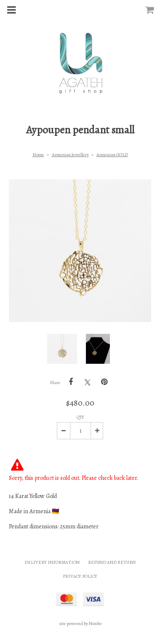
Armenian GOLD (112, 155)
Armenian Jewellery (70, 155)
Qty (80, 417)
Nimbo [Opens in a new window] (95, 624)
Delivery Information (52, 562)
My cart (155, 7)
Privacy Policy (80, 576)
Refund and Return (112, 562)
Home (38, 155)
